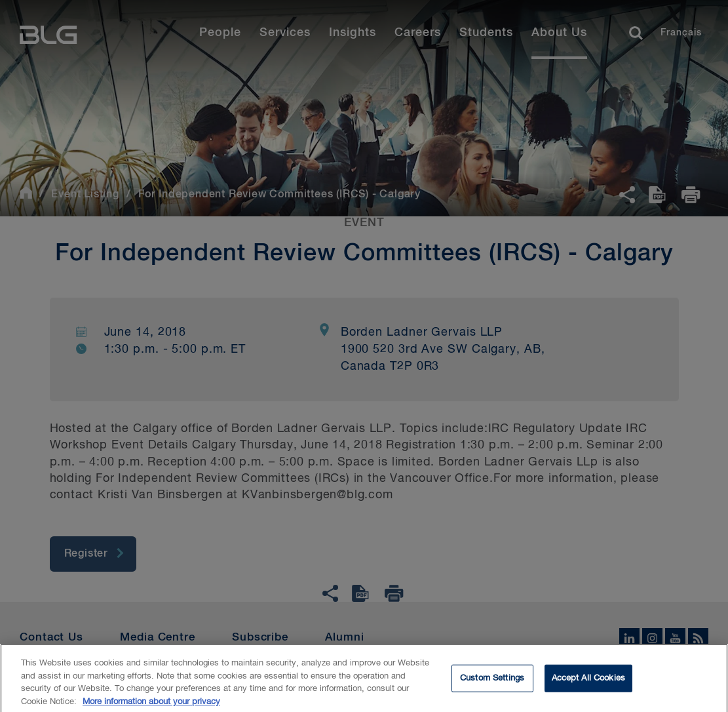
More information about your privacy (151, 706)
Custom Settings (492, 683)
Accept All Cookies (588, 683)
